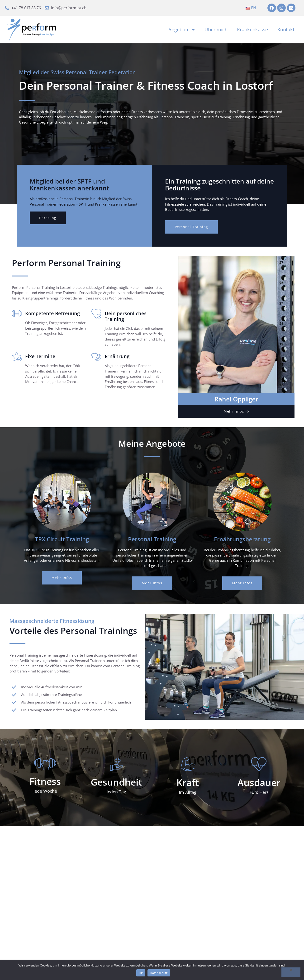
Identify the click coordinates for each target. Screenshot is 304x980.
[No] (291, 972)
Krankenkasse (252, 31)
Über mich (216, 31)
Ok (141, 973)
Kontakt (286, 31)
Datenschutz (159, 973)
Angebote (182, 31)
